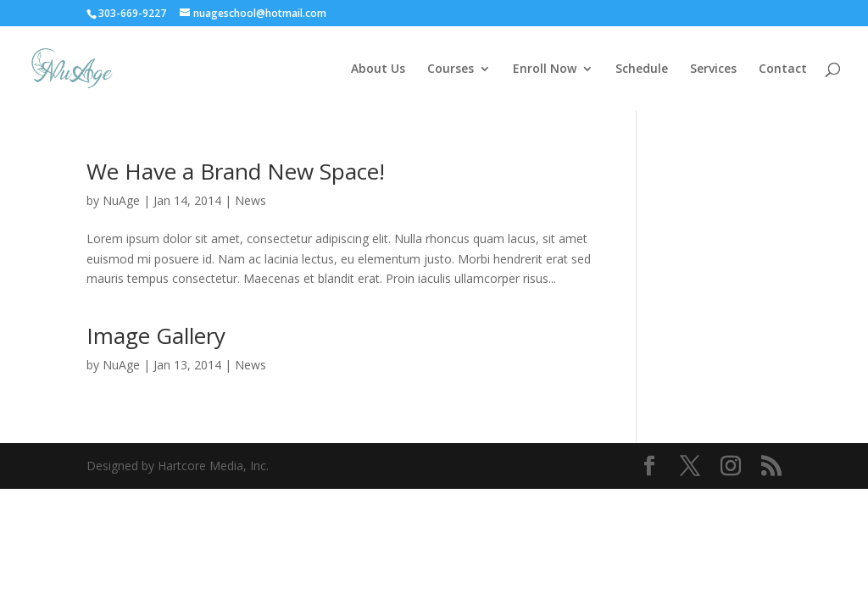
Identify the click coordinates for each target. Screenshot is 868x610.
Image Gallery (156, 335)
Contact (783, 69)
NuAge (121, 200)
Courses (451, 69)
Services (713, 69)
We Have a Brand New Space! (236, 171)
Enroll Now (545, 69)
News (250, 200)
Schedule (642, 69)
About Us (378, 69)
